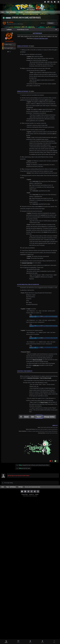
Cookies (37, 494)
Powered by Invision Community (30, 496)
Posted (23, 30)
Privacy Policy (25, 494)
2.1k (9, 52)
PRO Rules (20, 24)
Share (43, 23)
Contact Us (31, 494)
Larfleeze (9, 30)
